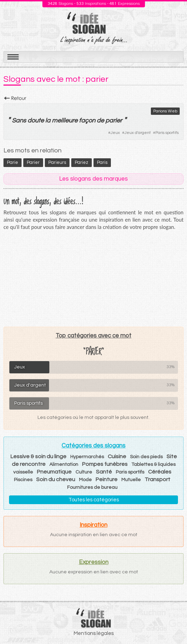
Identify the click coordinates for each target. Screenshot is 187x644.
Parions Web (165, 111)
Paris (102, 162)
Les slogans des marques (93, 179)
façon (87, 121)
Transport (157, 479)
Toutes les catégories (94, 500)
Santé (104, 472)
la (48, 121)
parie (13, 162)
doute (36, 121)
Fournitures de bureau (92, 487)
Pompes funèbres (105, 464)
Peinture (107, 479)
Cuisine (117, 456)
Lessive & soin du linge (38, 456)
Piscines (23, 480)
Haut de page (173, 623)
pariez (82, 162)
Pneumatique (54, 472)
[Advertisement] (93, 278)
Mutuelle (131, 480)
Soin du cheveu (56, 479)
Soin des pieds (146, 457)
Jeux (115, 133)
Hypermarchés (87, 457)
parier (114, 121)
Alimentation (64, 464)
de (100, 121)
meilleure (65, 121)
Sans (19, 121)
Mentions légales (94, 633)
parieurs (57, 162)
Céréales (160, 472)
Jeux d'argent (138, 133)
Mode (85, 480)
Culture (84, 472)
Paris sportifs (167, 133)
